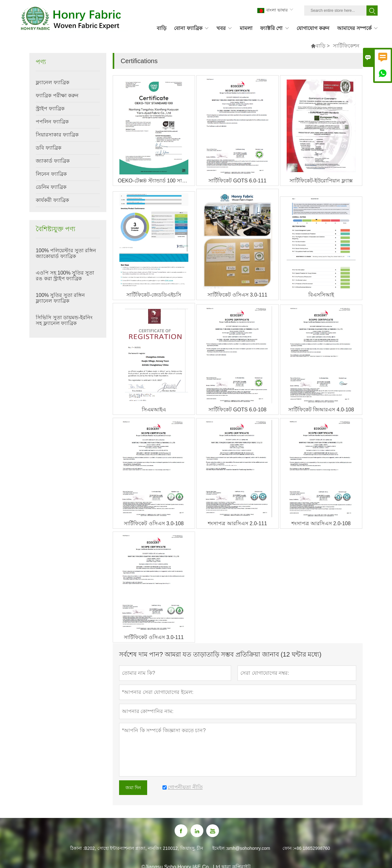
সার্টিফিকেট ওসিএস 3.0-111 (237, 295)
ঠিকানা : (77, 848)
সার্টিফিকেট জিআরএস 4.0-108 (321, 410)
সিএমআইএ (154, 410)
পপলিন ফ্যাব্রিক (52, 122)
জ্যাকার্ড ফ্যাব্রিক (53, 161)
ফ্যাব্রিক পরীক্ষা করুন (57, 96)
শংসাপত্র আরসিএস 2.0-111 (237, 523)
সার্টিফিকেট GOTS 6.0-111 (237, 181)
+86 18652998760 (312, 848)
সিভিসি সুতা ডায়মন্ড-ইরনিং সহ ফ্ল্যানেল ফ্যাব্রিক (64, 320)
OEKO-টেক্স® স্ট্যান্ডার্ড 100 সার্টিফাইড (156, 181)
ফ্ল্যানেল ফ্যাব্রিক (52, 82)
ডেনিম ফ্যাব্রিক (51, 187)
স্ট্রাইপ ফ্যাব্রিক (50, 109)
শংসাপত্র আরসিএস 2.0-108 (321, 523)
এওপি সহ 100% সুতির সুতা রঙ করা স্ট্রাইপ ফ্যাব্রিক (65, 276)
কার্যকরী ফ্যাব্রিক (52, 200)
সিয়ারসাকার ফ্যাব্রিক (57, 135)
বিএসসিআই (321, 295)
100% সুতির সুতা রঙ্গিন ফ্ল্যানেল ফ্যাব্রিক (60, 298)
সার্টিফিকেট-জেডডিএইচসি (154, 295)
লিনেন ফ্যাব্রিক (51, 174)
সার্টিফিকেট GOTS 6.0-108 (237, 410)
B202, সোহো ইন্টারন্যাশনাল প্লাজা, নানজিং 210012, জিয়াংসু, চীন (144, 848)
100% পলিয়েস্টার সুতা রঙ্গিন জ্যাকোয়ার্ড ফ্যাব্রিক (66, 253)
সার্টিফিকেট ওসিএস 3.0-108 (154, 523)
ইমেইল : (220, 848)
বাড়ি (320, 46)
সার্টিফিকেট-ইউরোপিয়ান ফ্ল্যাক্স (321, 181)
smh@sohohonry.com (249, 848)
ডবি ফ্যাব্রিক (48, 148)
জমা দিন (133, 788)
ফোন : (288, 848)
